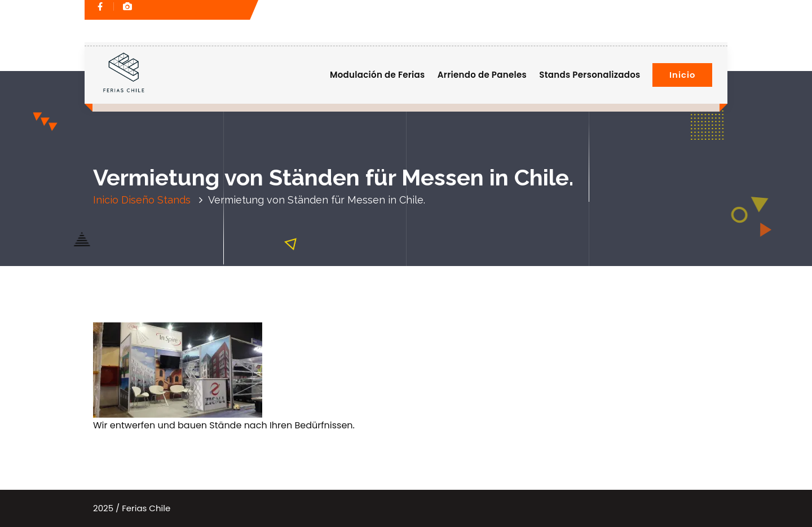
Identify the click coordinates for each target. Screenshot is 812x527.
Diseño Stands (156, 200)
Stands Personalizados (590, 75)
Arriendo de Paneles (482, 75)
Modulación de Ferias (378, 75)
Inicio (682, 75)
